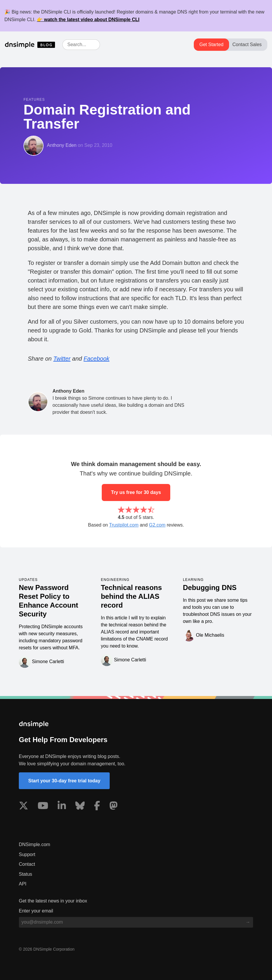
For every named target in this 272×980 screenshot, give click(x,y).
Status (25, 874)
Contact (27, 864)
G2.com (157, 525)
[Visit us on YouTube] (43, 807)
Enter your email (36, 911)
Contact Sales (247, 44)
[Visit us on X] (24, 807)
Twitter (62, 359)
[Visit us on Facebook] (97, 807)
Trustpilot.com (124, 525)
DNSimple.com (35, 844)
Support (27, 854)
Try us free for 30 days (136, 492)
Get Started (211, 44)
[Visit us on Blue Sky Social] (80, 807)
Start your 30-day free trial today (64, 781)
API (23, 884)
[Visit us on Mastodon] (114, 807)
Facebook (96, 359)
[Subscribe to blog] (248, 922)
